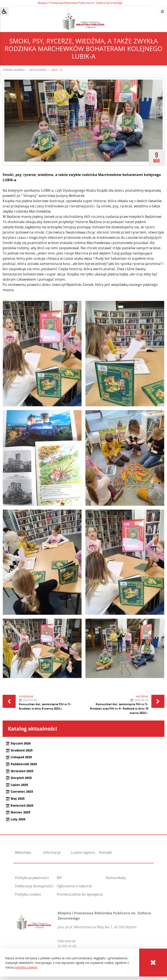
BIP (59, 878)
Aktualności (38, 70)
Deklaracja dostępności (34, 886)
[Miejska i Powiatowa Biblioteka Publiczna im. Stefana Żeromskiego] (34, 921)
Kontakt (106, 852)
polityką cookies (26, 967)
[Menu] (162, 12)
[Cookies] (153, 963)
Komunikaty (116, 878)
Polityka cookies (28, 894)
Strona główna (14, 70)
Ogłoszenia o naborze (74, 886)
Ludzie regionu (83, 852)
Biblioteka (23, 852)
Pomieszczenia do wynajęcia (80, 894)
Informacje (52, 852)
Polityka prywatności (32, 878)
